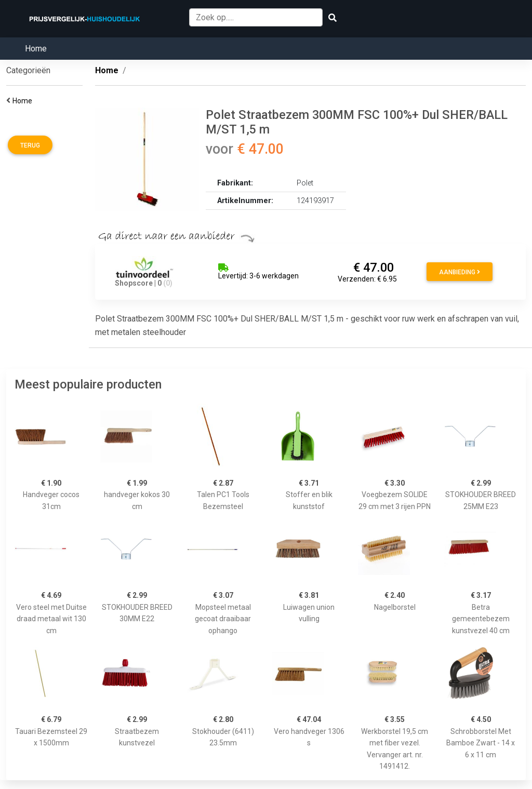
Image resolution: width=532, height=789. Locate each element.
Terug (30, 145)
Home (36, 49)
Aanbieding (460, 272)
